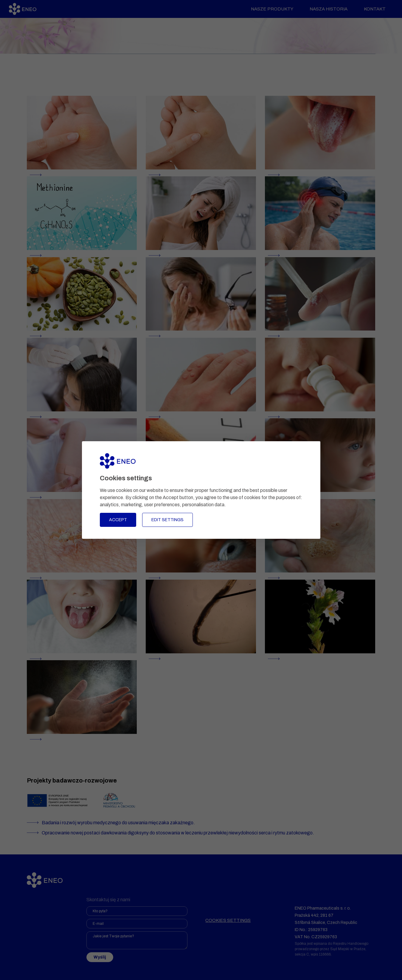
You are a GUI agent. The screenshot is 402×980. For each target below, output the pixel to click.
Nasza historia (326, 9)
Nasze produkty (269, 9)
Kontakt (372, 9)
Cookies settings (228, 920)
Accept (118, 520)
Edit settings (167, 520)
